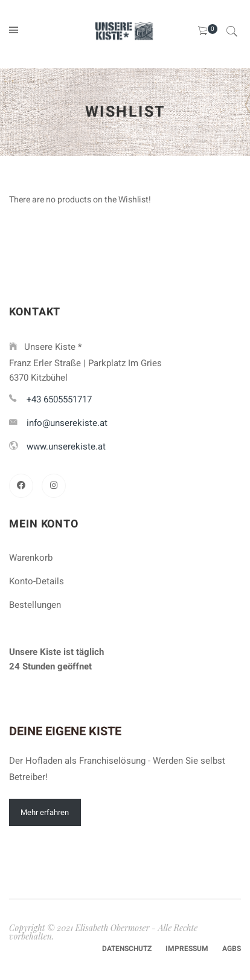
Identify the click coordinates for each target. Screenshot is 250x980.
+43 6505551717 (59, 399)
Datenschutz (127, 949)
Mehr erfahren (45, 812)
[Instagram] (54, 486)
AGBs (232, 949)
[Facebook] (21, 486)
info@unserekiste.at (67, 423)
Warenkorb (31, 558)
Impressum (187, 949)
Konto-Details (37, 581)
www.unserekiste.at (66, 446)
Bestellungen (35, 605)
